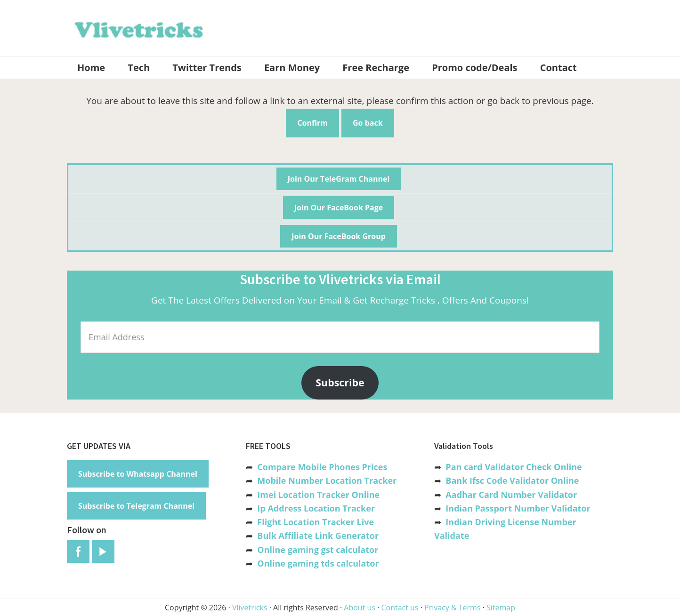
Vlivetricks (138, 28)
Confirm (312, 123)
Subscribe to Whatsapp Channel (138, 474)
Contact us (400, 608)
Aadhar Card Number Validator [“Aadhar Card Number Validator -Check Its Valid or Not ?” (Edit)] (511, 495)
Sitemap (501, 608)
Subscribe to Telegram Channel (136, 506)
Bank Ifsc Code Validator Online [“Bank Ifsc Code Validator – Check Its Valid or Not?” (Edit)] (512, 480)
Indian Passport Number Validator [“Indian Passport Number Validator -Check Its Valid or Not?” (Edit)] (518, 508)
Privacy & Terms (453, 608)
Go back (368, 123)
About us (360, 608)
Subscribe (340, 382)
